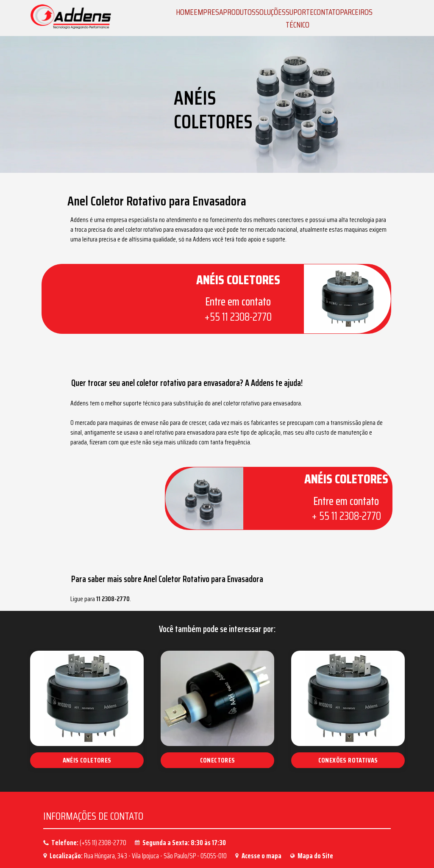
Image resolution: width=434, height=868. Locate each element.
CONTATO (327, 12)
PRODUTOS (239, 12)
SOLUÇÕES (271, 12)
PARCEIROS (356, 12)
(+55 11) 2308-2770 (103, 804)
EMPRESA (208, 12)
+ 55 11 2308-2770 (331, 494)
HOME (185, 12)
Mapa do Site (315, 818)
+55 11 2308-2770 (222, 319)
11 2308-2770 (146, 562)
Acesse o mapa (262, 818)
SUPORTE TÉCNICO (300, 18)
